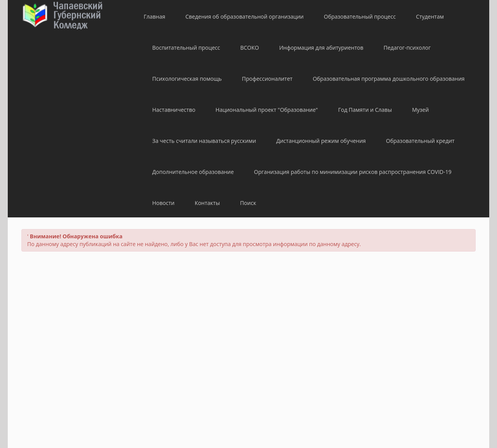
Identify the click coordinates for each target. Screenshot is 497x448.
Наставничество (174, 110)
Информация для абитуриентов (321, 48)
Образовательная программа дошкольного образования (388, 79)
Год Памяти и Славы (365, 110)
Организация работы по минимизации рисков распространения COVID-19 (353, 172)
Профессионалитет (267, 79)
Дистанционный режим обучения (321, 141)
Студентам (430, 16)
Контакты (207, 203)
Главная (155, 16)
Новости (163, 203)
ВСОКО (250, 48)
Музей (420, 110)
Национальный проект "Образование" (267, 110)
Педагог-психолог (407, 48)
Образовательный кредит (420, 141)
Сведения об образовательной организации (245, 16)
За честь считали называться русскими (204, 141)
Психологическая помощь (187, 79)
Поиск (248, 203)
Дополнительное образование (193, 172)
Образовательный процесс (360, 16)
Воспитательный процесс (186, 48)
